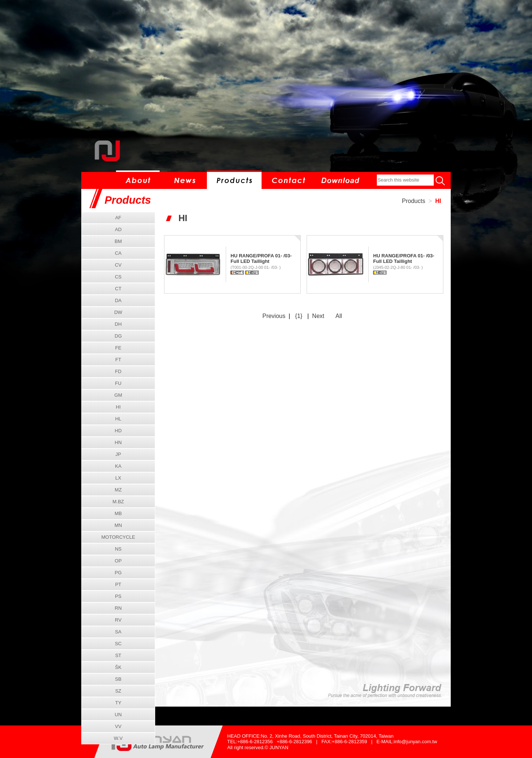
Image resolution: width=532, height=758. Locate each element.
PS (118, 596)
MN (118, 525)
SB (118, 679)
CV (118, 265)
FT (118, 360)
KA (118, 466)
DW (118, 312)
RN (118, 608)
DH (118, 324)
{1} (299, 316)
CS (118, 277)
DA (118, 300)
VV (118, 726)
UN (118, 715)
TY (118, 703)
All (339, 316)
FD (118, 371)
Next (318, 316)
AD (118, 229)
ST (118, 655)
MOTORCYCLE (118, 537)
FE (118, 348)
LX (118, 478)
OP (118, 561)
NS (118, 549)
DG (118, 336)
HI (438, 201)
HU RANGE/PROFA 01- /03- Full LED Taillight (261, 258)
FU (118, 383)
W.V (118, 738)
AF (118, 218)
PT (118, 584)
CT (118, 289)
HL (118, 419)
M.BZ (118, 502)
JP (118, 454)
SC (118, 644)
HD (118, 431)
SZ (118, 691)
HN (118, 442)
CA (118, 253)
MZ (118, 490)
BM (118, 241)
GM (118, 395)
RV (118, 620)
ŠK (118, 667)
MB (118, 513)
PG (118, 573)
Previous (274, 316)
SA (118, 632)
